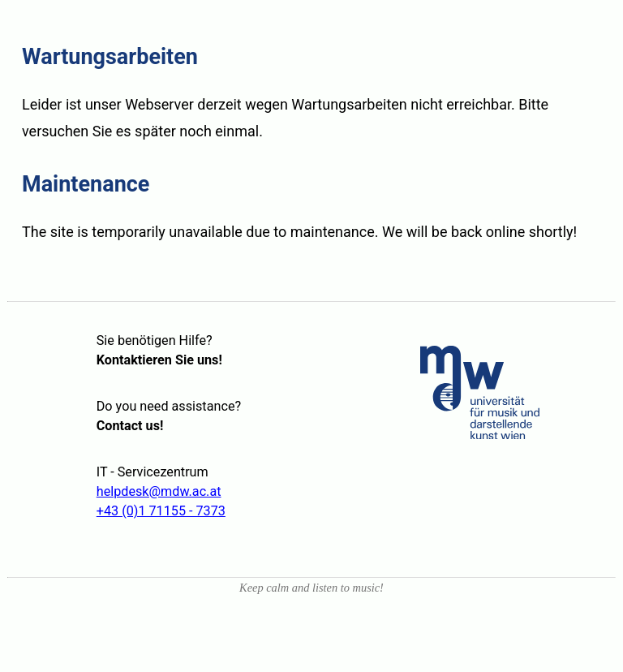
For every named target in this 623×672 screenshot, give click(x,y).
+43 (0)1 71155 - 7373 (161, 511)
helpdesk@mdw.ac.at (159, 491)
